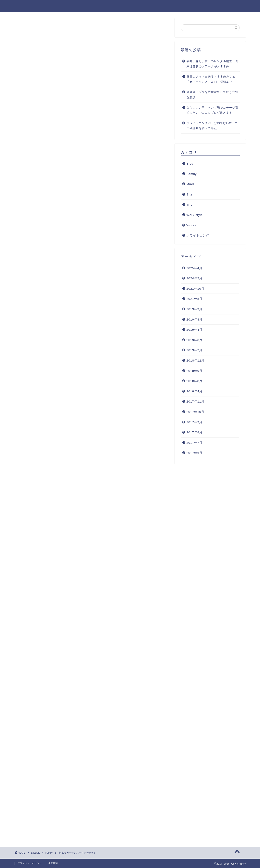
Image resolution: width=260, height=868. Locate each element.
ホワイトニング (198, 235)
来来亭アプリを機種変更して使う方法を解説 (212, 95)
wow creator (28, 6)
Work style (195, 215)
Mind (190, 184)
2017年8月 (194, 432)
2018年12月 (196, 360)
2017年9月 (194, 422)
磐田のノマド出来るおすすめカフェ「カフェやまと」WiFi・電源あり (211, 79)
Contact (236, 6)
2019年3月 (194, 340)
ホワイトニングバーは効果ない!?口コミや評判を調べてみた (212, 126)
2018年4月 (194, 391)
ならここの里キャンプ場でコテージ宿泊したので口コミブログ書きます (212, 110)
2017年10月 (196, 412)
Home (151, 6)
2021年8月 (194, 299)
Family (26, 26)
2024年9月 (194, 278)
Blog (215, 6)
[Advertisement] (91, 220)
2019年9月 (194, 309)
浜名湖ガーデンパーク (37, 278)
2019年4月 (194, 330)
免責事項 (53, 863)
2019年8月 (194, 319)
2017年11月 (196, 401)
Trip (190, 205)
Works (196, 6)
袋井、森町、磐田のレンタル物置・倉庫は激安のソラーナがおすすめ (212, 64)
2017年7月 (194, 443)
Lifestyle (173, 6)
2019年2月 (194, 350)
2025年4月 (194, 268)
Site (190, 194)
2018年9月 (194, 371)
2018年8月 (194, 381)
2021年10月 (196, 289)
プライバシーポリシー (30, 863)
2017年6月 (194, 453)
